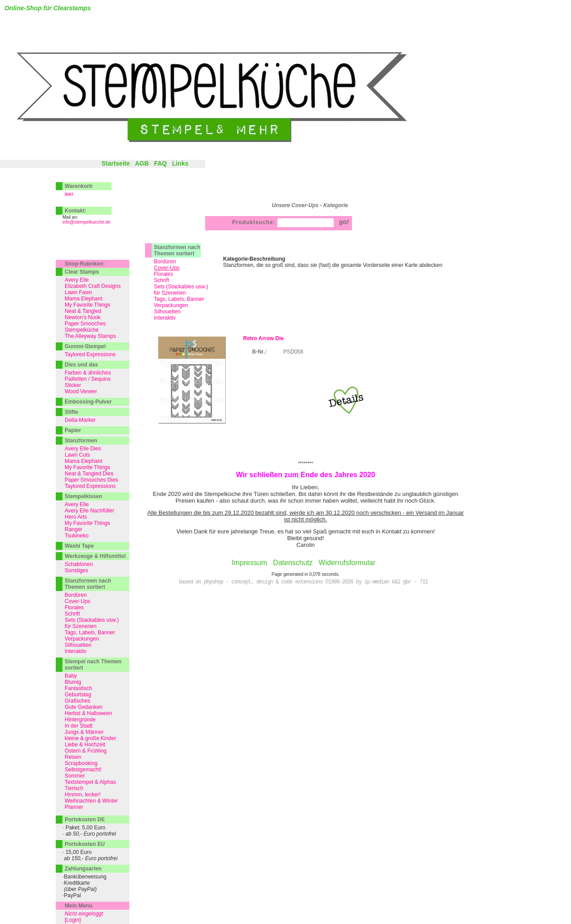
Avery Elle (77, 280)
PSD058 (293, 352)
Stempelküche (82, 330)
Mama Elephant (83, 299)
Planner (74, 807)
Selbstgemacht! (83, 770)
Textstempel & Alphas (90, 782)
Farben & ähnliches (88, 373)
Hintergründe (80, 720)
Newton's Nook (83, 317)
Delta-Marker (80, 420)
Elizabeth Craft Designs (93, 286)
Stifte (71, 412)
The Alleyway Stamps (90, 336)
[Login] (73, 920)
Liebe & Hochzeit (85, 745)
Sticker (73, 385)
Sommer (75, 776)
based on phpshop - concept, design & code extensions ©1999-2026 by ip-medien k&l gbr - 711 (303, 582)
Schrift (161, 280)
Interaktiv (165, 318)
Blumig (73, 682)
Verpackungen (171, 305)
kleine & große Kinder (90, 738)
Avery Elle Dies (83, 449)
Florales (163, 274)
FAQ (160, 163)
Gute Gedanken (84, 707)
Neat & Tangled (83, 311)
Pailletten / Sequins (88, 379)
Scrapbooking (81, 763)
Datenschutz (293, 563)
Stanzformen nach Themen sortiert (177, 250)
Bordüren (165, 262)
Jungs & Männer (84, 732)
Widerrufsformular (347, 563)
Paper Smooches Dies (91, 480)
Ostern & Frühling (86, 751)
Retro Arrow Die (263, 338)
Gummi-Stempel (85, 346)
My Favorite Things (87, 305)
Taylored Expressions (90, 354)
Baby (71, 676)
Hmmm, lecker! (83, 795)
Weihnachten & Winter (91, 801)
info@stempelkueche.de (86, 222)
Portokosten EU (85, 844)
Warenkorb (79, 186)
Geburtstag (78, 695)
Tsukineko (77, 536)
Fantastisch (78, 688)
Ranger (73, 529)
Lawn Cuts (77, 455)
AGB (142, 163)
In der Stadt (79, 726)
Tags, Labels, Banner (179, 299)
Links (180, 163)
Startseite (116, 163)
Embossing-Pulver (88, 402)
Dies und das (81, 365)
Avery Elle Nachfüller (89, 511)
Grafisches (77, 701)
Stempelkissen (83, 496)
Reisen (73, 757)
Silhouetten (167, 312)
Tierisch (74, 788)
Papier (73, 430)
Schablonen (79, 564)
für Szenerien (170, 293)
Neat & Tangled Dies (89, 474)
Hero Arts (76, 517)
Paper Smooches (85, 324)
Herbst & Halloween (88, 713)
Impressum (250, 563)
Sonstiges (77, 570)
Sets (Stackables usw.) (181, 287)
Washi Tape (79, 546)
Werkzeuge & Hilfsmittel (95, 556)
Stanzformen (81, 441)
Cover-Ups (77, 601)
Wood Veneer (81, 391)
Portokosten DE (85, 820)
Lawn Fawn (78, 292)
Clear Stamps (82, 272)
